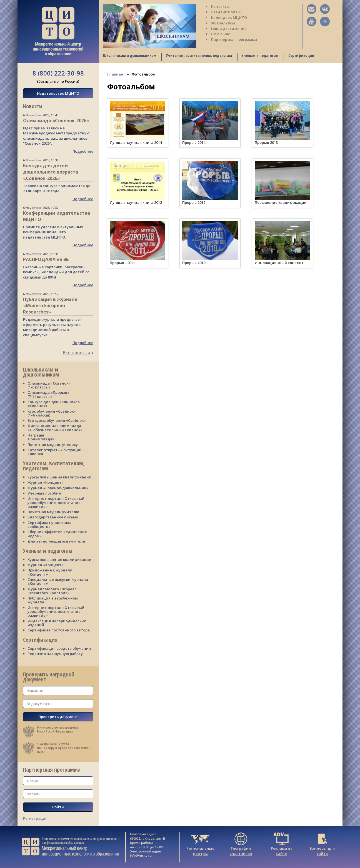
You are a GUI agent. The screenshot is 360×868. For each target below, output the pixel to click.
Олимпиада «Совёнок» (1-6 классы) (49, 385)
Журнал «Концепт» (46, 482)
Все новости (78, 353)
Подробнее (83, 151)
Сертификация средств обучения (59, 648)
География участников (241, 846)
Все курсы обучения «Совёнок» (57, 420)
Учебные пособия (44, 493)
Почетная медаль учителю (53, 512)
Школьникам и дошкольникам (130, 55)
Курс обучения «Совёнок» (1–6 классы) (52, 413)
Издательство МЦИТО (58, 93)
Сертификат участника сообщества (49, 525)
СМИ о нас (221, 34)
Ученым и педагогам (260, 55)
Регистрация (35, 818)
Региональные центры (200, 846)
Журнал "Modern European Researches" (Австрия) (52, 591)
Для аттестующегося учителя (56, 541)
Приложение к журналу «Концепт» (50, 572)
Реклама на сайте (282, 846)
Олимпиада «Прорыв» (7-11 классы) (48, 394)
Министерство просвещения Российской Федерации (58, 729)
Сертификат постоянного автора (59, 630)
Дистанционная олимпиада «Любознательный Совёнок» (55, 428)
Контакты (220, 6)
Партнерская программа (234, 39)
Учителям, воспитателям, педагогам (199, 55)
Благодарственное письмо (53, 517)
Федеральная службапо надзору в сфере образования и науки (64, 748)
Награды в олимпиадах (41, 437)
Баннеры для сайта (322, 846)
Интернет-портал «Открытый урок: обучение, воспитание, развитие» (56, 502)
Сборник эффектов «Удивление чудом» (57, 534)
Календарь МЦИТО (229, 17)
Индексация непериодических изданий (57, 623)
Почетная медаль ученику (53, 445)
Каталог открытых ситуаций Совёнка (55, 452)
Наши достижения (229, 29)
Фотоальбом (223, 23)
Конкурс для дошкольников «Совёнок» (54, 404)
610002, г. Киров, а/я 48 (148, 838)
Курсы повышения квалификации (59, 477)
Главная (115, 74)
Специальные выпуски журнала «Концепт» (58, 581)
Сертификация (301, 55)
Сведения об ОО (226, 12)
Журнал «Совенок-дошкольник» (58, 488)
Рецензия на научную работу (55, 654)
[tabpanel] (150, 26)
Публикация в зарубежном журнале (53, 600)
